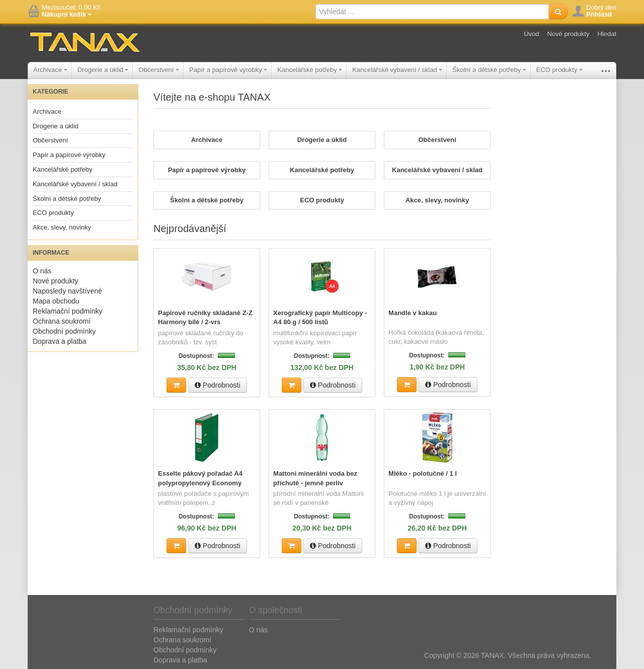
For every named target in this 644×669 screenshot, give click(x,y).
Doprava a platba (60, 341)
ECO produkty (559, 70)
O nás (42, 271)
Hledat (607, 34)
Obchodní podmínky (64, 331)
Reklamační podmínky (68, 311)
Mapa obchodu (56, 301)
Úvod (531, 34)
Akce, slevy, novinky (62, 227)
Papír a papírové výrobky (228, 70)
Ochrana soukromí (62, 321)
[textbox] (432, 12)
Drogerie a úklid (103, 70)
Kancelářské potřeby (310, 70)
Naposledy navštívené (67, 291)
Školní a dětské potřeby (489, 70)
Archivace (50, 70)
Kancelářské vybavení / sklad (397, 70)
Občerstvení (159, 70)
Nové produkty (569, 34)
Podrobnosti (218, 385)
